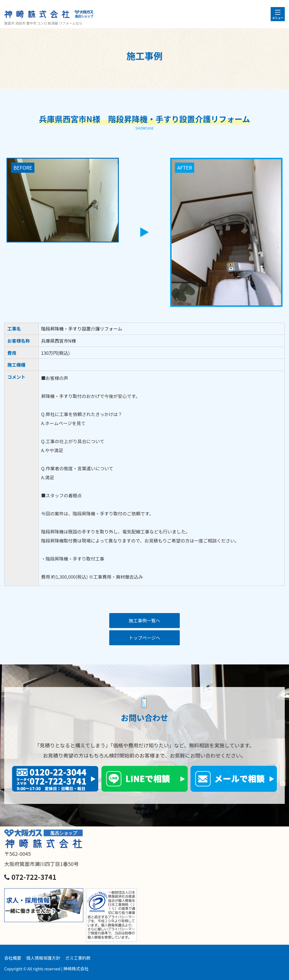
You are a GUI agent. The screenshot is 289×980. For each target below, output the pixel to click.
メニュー (278, 18)
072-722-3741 (30, 877)
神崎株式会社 (76, 969)
